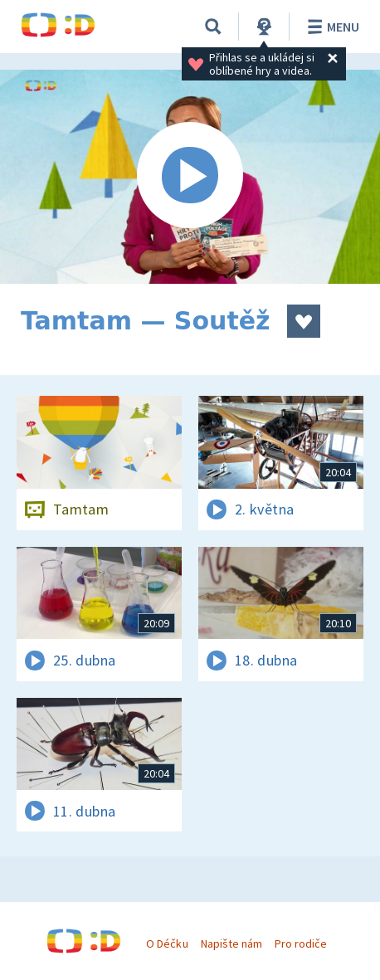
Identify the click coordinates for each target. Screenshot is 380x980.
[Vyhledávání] (213, 27)
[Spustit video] (190, 177)
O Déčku (167, 943)
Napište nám (231, 943)
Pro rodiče (301, 943)
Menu (331, 27)
